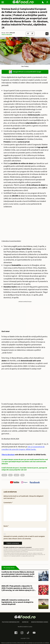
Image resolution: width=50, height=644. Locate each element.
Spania (16, 475)
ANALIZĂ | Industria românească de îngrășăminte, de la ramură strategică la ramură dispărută (17, 605)
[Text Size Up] (32, 34)
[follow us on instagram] (24, 483)
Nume (6, 529)
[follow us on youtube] (15, 483)
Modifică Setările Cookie (25, 630)
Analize (12, 33)
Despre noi (25, 625)
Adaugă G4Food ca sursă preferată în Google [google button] (25, 72)
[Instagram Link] (22, 636)
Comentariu (8, 503)
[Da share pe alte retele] (47, 34)
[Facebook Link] (16, 636)
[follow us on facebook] (35, 483)
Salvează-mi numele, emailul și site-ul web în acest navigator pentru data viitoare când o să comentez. (24, 541)
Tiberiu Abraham (7, 35)
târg (22, 475)
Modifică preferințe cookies (40, 625)
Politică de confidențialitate (11, 625)
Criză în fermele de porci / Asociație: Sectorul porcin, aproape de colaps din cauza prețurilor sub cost (24, 469)
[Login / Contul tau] (47, 2)
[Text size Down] (28, 34)
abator (4, 475)
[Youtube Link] (34, 636)
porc (10, 475)
